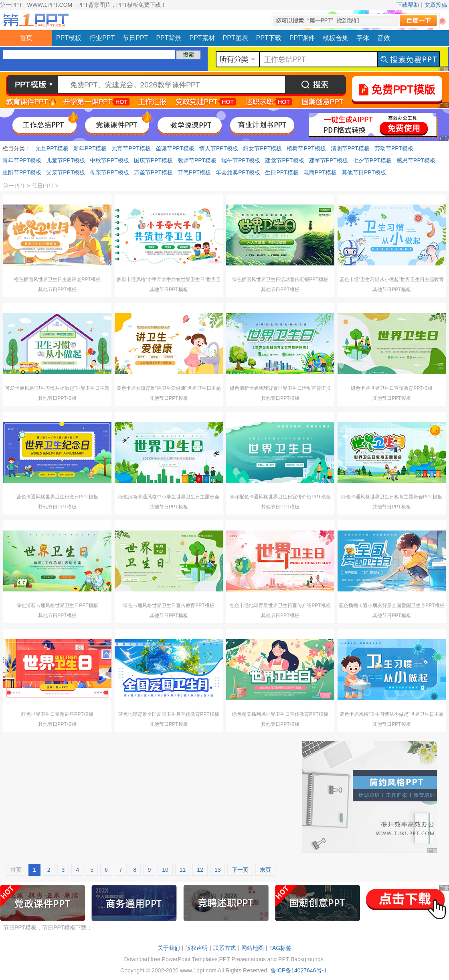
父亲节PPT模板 (66, 172)
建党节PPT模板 (284, 160)
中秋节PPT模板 (109, 160)
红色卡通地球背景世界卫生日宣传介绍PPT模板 (280, 605)
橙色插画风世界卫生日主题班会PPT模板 (57, 279)
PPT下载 (269, 38)
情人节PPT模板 (219, 148)
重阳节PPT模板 (22, 172)
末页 (265, 870)
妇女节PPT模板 (262, 148)
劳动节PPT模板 (394, 148)
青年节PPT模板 (22, 160)
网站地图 (253, 948)
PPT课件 (302, 38)
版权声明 (196, 948)
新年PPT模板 (90, 148)
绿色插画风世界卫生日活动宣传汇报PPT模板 (280, 279)
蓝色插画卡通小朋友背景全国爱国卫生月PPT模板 (391, 605)
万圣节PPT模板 (153, 172)
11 (183, 870)
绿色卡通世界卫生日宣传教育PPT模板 (391, 388)
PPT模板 (69, 38)
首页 (26, 38)
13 (218, 870)
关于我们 (169, 948)
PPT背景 (169, 38)
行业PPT (102, 38)
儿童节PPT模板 (66, 160)
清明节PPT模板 (350, 148)
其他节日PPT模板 (364, 172)
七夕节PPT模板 (372, 160)
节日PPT (135, 38)
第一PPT (14, 186)
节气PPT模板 (194, 172)
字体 (363, 38)
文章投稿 (436, 5)
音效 (384, 38)
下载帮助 (408, 5)
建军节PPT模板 (329, 160)
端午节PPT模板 (241, 160)
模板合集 (336, 38)
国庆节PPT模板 (153, 160)
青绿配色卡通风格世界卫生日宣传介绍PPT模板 (280, 497)
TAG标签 (280, 948)
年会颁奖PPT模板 (238, 172)
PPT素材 (202, 38)
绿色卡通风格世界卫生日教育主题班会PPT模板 (391, 497)
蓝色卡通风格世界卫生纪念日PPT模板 (57, 497)
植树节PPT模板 (306, 148)
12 (200, 870)
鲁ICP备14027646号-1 (299, 970)
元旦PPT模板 (52, 148)
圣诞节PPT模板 (175, 148)
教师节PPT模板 (197, 160)
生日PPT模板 (282, 172)
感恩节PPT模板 (416, 160)
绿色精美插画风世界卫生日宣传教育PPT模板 (280, 714)
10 (165, 870)
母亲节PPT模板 (109, 172)
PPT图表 (236, 38)
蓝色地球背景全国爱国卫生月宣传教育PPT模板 (169, 714)
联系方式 (224, 948)
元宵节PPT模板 (131, 148)
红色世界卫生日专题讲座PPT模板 (57, 714)
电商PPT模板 (320, 172)
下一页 (240, 870)
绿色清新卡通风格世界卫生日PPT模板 (57, 605)
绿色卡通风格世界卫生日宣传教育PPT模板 (169, 605)
